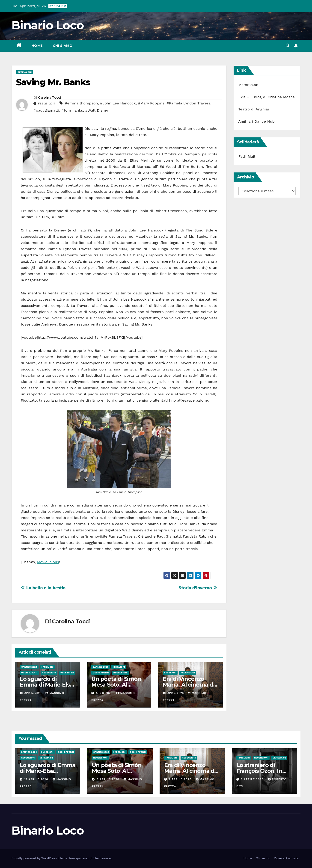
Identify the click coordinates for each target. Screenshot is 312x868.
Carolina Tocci (49, 98)
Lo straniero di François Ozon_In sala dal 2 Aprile (259, 771)
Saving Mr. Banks (53, 82)
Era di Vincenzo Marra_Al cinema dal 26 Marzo (190, 685)
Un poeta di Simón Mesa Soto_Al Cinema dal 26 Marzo (120, 771)
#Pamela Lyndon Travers (189, 103)
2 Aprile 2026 (180, 779)
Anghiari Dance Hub (256, 121)
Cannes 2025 (101, 667)
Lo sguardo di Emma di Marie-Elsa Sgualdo (46, 685)
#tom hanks (72, 110)
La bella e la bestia (43, 588)
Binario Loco (48, 25)
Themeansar (102, 858)
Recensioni (25, 72)
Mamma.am (249, 85)
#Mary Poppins (151, 103)
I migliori (48, 667)
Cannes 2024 (29, 667)
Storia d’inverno (198, 588)
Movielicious (48, 562)
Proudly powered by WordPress (35, 858)
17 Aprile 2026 (37, 779)
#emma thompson (81, 103)
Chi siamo (63, 46)
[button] (288, 46)
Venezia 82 (67, 673)
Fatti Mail (247, 156)
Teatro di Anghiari (254, 109)
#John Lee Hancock (118, 103)
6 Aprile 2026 (108, 779)
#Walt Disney (97, 110)
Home (37, 46)
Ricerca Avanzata (286, 858)
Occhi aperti (29, 673)
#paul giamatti (46, 110)
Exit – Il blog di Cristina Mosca (266, 97)
